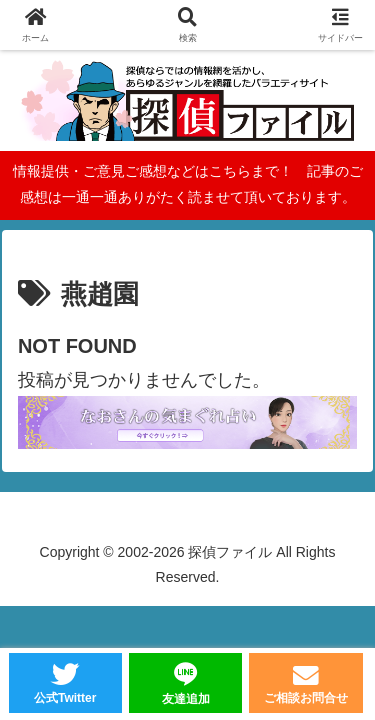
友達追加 (186, 699)
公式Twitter (65, 698)
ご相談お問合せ (306, 698)
